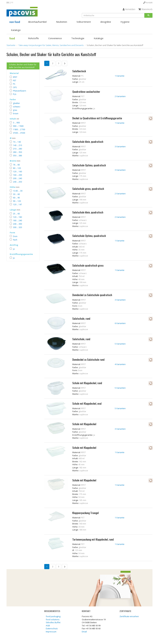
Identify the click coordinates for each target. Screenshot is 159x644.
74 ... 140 (17, 142)
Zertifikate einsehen (129, 616)
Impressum (51, 632)
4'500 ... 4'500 (19, 133)
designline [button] (106, 22)
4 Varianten (120, 364)
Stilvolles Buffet (53, 622)
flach (15, 240)
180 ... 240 (17, 220)
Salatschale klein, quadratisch (88, 142)
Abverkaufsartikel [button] (37, 22)
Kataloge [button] (16, 30)
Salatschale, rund (81, 319)
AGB (48, 626)
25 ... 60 (16, 214)
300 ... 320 (17, 227)
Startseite (11, 45)
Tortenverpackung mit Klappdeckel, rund (93, 539)
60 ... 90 (16, 198)
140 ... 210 (17, 145)
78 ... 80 (16, 165)
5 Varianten (120, 344)
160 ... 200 (17, 175)
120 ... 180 (17, 217)
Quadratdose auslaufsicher (86, 92)
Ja (14, 258)
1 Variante (120, 76)
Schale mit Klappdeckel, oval (87, 403)
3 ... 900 (16, 123)
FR (12, 2)
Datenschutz (52, 628)
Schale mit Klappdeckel (84, 424)
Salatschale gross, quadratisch (88, 189)
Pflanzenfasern (20, 91)
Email (84, 632)
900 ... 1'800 (18, 126)
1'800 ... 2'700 (19, 129)
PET (15, 81)
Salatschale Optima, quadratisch (89, 165)
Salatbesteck (79, 71)
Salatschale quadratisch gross (88, 265)
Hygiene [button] (125, 22)
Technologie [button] (78, 38)
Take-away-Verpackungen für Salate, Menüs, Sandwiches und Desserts (51, 45)
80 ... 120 (17, 168)
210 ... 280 (17, 149)
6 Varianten (120, 323)
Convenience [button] (55, 38)
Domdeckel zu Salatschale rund (88, 360)
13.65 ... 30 (18, 191)
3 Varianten (120, 146)
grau (15, 110)
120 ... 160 (17, 172)
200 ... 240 (17, 178)
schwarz (17, 107)
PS (14, 84)
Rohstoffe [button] (33, 38)
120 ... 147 (17, 204)
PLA (15, 94)
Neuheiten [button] (62, 22)
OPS (15, 87)
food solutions (53, 619)
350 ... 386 (17, 156)
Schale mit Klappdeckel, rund (87, 383)
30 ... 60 (16, 194)
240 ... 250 (17, 182)
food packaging (53, 616)
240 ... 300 (17, 224)
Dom (15, 236)
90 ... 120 (17, 201)
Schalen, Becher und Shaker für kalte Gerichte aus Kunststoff (23, 66)
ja (14, 249)
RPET (15, 77)
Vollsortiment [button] (84, 22)
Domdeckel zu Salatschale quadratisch (92, 295)
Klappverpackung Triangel (86, 513)
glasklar (16, 103)
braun (16, 113)
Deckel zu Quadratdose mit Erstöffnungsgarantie (97, 118)
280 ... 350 (17, 152)
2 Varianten (120, 96)
